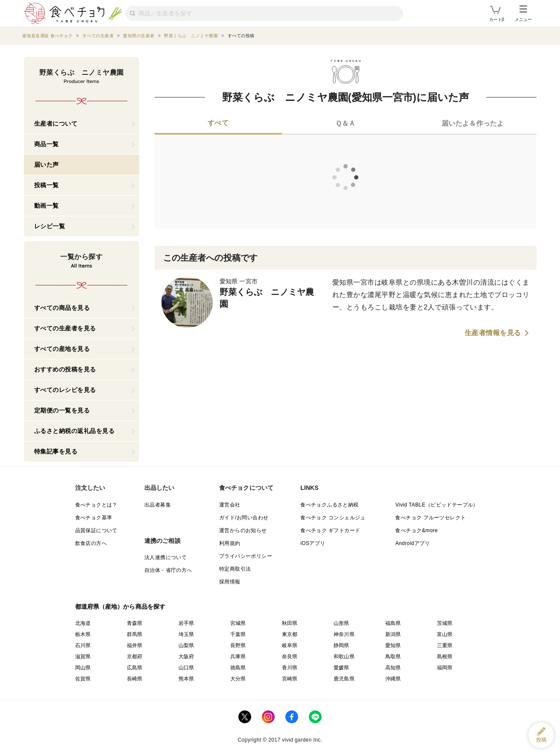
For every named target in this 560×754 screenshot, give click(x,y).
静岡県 (342, 645)
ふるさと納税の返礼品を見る (75, 431)
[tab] (218, 124)
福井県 (135, 645)
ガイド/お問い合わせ (244, 518)
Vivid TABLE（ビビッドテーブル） (437, 505)
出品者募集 (158, 505)
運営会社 (230, 505)
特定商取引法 (235, 569)
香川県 (290, 668)
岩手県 (186, 623)
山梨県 (186, 645)
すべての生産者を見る (65, 328)
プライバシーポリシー (246, 556)
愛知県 (393, 645)
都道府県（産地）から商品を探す (120, 607)
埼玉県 (186, 634)
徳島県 (238, 668)
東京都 (290, 634)
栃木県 (83, 634)
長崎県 (135, 679)
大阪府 (186, 657)
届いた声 (47, 165)
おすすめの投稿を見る (65, 369)
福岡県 (445, 668)
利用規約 (230, 543)
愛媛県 (342, 668)
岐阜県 (290, 645)
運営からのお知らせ (243, 530)
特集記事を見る (56, 451)
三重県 (445, 645)
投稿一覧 (47, 185)
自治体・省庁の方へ (168, 570)
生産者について (56, 124)
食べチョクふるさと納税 (329, 505)
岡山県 (83, 668)
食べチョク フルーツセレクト (430, 518)
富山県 (445, 634)
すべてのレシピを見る (65, 390)
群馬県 (135, 634)
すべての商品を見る (62, 308)
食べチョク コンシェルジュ (333, 518)
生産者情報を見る (493, 333)
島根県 (445, 657)
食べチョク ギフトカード (330, 530)
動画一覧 (47, 206)
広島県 (135, 668)
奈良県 (290, 657)
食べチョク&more (416, 530)
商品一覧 (47, 144)
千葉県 (238, 634)
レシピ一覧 (50, 226)
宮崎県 (290, 679)
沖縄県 (393, 679)
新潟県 (393, 634)
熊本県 (186, 679)
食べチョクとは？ (96, 505)
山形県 (342, 623)
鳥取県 (393, 657)
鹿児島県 (344, 679)
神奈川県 (344, 634)
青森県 (135, 623)
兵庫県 (238, 657)
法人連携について (166, 557)
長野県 (238, 645)
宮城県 (238, 623)
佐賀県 (83, 679)
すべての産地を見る (62, 349)
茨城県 (445, 623)
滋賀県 (83, 657)
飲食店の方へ (91, 543)
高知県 (393, 668)
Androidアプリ (412, 543)
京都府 (135, 657)
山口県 (186, 668)
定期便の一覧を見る (62, 410)
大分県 (238, 679)
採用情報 (230, 582)
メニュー (523, 14)
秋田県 (290, 623)
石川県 (83, 645)
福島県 (393, 623)
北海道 (83, 623)
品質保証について (96, 530)
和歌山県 (344, 657)
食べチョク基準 (94, 518)
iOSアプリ (313, 543)
